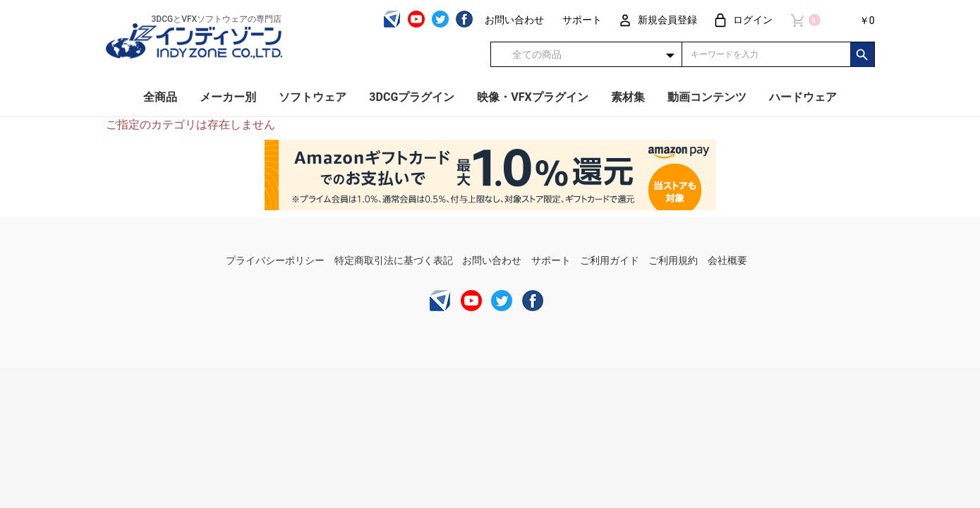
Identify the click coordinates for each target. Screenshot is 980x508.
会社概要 (727, 260)
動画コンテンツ (707, 97)
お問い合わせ (492, 260)
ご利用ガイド (610, 260)
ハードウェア (803, 97)
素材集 (628, 97)
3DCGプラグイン (412, 97)
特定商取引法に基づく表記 (394, 260)
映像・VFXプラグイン (532, 97)
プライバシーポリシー (275, 260)
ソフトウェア (313, 97)
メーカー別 (228, 97)
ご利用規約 (673, 260)
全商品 (160, 97)
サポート (551, 260)
